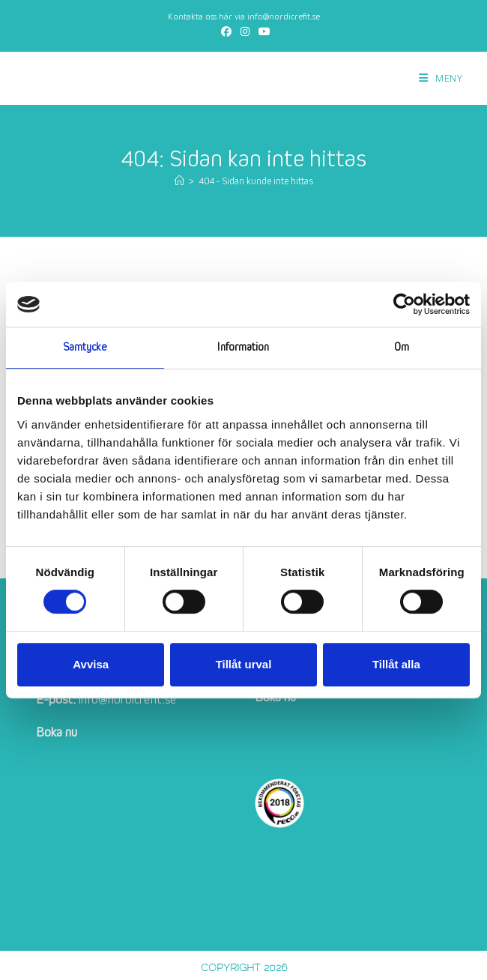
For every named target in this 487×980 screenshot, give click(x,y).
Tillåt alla (396, 664)
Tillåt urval (244, 664)
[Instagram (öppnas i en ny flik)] (245, 32)
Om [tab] (402, 347)
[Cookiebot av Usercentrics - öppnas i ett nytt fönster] (404, 304)
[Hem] (179, 182)
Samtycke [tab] (85, 347)
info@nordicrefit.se (284, 16)
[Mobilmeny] (441, 79)
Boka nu (57, 732)
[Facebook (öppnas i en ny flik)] (226, 32)
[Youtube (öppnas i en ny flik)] (262, 32)
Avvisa (91, 664)
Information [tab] (243, 347)
